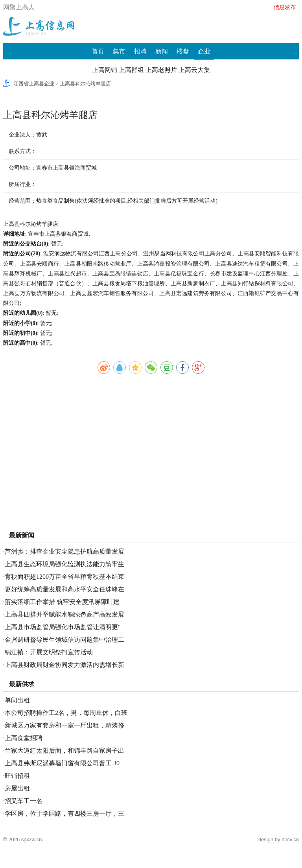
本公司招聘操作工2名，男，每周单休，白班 (66, 713)
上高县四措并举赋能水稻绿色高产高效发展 (64, 614)
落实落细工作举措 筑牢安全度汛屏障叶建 (62, 602)
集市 (119, 51)
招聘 (140, 51)
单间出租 (17, 700)
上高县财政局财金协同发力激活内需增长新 (64, 665)
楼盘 (183, 51)
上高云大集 (194, 70)
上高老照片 (161, 70)
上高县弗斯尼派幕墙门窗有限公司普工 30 (62, 763)
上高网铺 (105, 70)
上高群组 (131, 70)
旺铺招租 (17, 776)
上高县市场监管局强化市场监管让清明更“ (63, 627)
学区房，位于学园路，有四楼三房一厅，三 (64, 814)
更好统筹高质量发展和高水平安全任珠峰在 (64, 589)
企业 (204, 51)
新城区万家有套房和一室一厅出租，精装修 (64, 725)
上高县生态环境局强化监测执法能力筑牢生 (64, 564)
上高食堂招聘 (24, 738)
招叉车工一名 (24, 801)
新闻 (162, 51)
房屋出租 (17, 788)
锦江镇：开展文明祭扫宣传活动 (49, 652)
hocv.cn (290, 839)
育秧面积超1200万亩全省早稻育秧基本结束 (64, 577)
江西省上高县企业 (34, 84)
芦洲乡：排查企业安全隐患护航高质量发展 (64, 551)
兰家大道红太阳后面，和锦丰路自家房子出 (64, 751)
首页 (98, 51)
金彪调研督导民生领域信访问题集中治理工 (64, 640)
